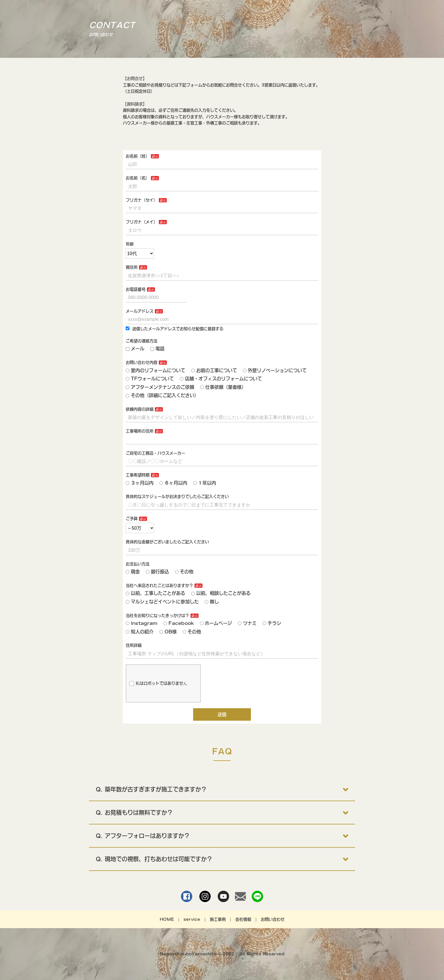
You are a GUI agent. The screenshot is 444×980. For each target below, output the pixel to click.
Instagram (142, 623)
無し (212, 602)
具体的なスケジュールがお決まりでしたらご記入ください (177, 497)
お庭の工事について (214, 370)
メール (135, 349)
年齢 (130, 244)
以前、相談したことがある (221, 593)
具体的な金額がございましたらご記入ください (167, 542)
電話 (157, 349)
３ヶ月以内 (140, 483)
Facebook (179, 623)
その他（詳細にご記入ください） (162, 395)
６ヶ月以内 (173, 483)
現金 (133, 572)
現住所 (132, 267)
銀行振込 (157, 572)
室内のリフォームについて (155, 370)
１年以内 (205, 483)
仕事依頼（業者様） (223, 387)
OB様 (168, 632)
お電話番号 (136, 289)
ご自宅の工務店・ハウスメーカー (155, 453)
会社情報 (243, 919)
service (192, 919)
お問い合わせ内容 (142, 362)
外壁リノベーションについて (275, 370)
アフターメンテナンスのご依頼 (160, 387)
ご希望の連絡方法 (142, 341)
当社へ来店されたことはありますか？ (159, 586)
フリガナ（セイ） (142, 200)
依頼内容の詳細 (140, 409)
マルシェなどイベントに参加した (162, 602)
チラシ (272, 623)
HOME (167, 919)
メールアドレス (140, 311)
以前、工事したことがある (155, 593)
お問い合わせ (273, 919)
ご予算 (132, 519)
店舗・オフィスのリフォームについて (221, 379)
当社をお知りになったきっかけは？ (157, 616)
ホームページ (216, 623)
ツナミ (247, 623)
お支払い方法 (138, 564)
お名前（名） (138, 178)
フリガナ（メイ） (142, 222)
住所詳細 (134, 645)
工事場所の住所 (140, 431)
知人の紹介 (140, 632)
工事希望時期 (138, 475)
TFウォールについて (150, 379)
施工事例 (218, 919)
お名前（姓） (138, 156)
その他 (184, 572)
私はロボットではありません (158, 684)
